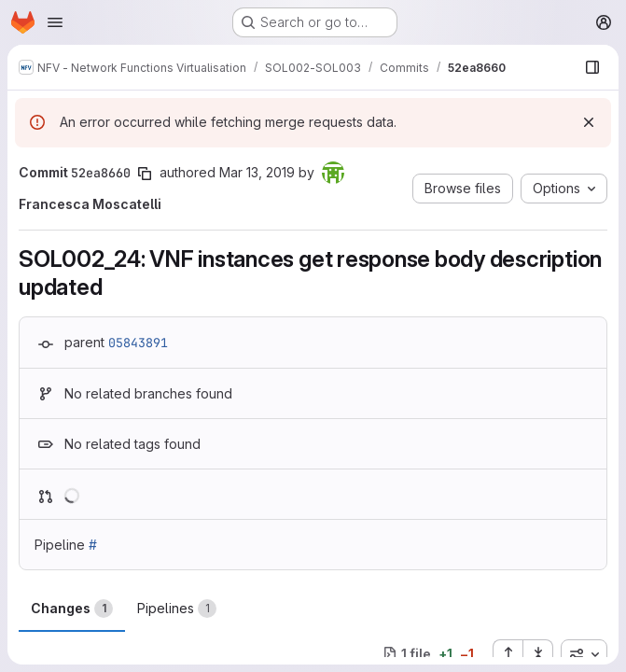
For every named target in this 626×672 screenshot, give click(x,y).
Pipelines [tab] (177, 609)
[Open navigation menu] (55, 22)
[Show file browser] (592, 67)
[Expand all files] (508, 654)
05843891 (138, 343)
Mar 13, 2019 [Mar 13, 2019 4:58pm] (257, 172)
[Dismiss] (589, 122)
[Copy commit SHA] (145, 174)
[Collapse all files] (538, 654)
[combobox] (584, 654)
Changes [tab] (72, 609)
